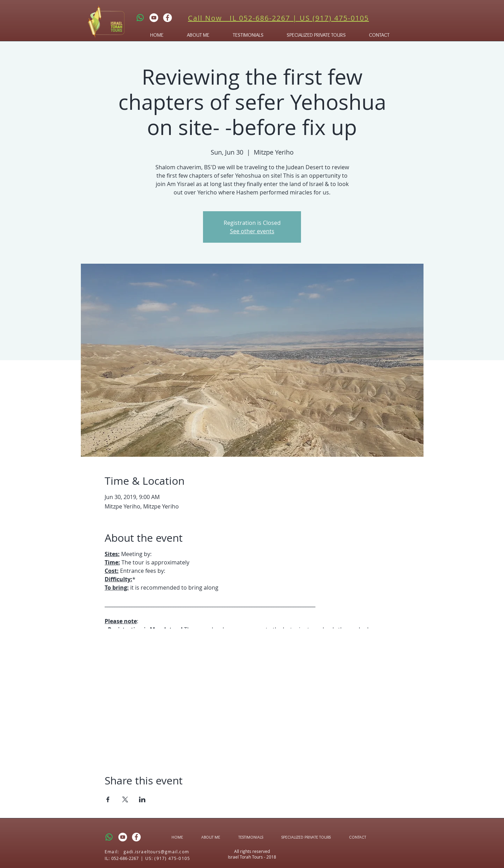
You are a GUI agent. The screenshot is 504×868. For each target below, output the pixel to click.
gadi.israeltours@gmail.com (156, 852)
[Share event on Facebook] (108, 799)
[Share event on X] (125, 799)
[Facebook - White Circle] (167, 18)
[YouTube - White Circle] (154, 18)
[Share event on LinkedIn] (142, 799)
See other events (252, 231)
